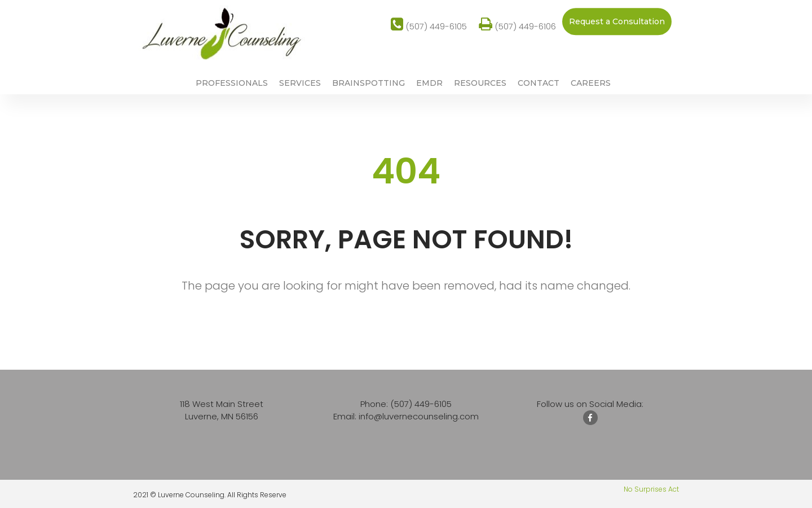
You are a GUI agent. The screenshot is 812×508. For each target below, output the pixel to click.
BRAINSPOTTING (369, 83)
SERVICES (300, 83)
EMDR (429, 83)
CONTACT (539, 83)
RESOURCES (480, 83)
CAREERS (591, 83)
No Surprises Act (651, 489)
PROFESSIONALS (232, 83)
